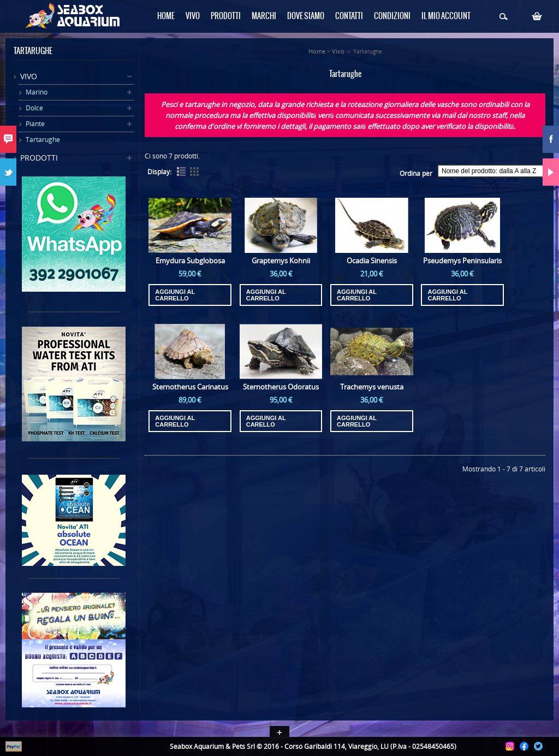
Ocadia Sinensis (372, 261)
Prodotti (39, 158)
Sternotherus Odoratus (281, 387)
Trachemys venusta (372, 387)
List (181, 172)
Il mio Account (446, 16)
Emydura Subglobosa (190, 261)
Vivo (29, 76)
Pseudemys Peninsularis (462, 261)
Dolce (34, 108)
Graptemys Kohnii (281, 261)
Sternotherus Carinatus (190, 387)
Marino (37, 92)
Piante (35, 124)
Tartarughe (43, 140)
